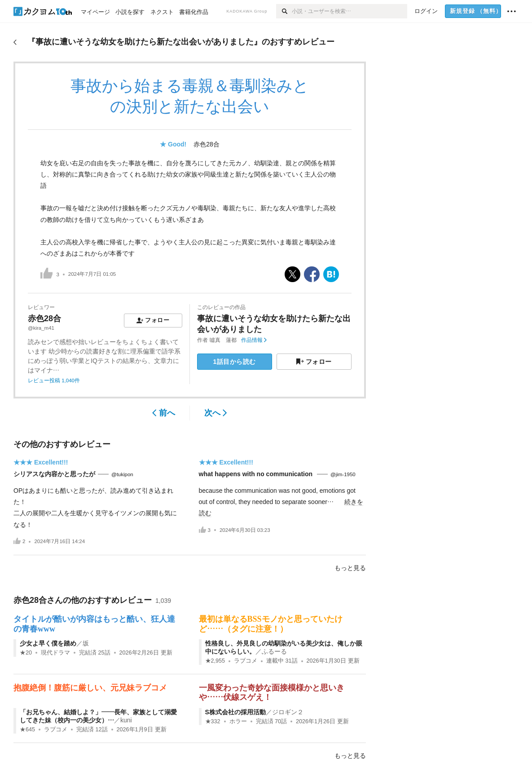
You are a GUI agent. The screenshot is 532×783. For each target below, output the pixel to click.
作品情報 (254, 340)
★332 (213, 721)
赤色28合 (207, 144)
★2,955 (215, 661)
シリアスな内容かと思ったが (54, 474)
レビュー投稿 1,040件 (54, 380)
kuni (126, 720)
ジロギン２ (288, 712)
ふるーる (274, 651)
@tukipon (122, 474)
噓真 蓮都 (223, 340)
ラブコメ (246, 661)
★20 (26, 653)
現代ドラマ (55, 653)
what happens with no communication (257, 474)
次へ (216, 413)
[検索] (284, 11)
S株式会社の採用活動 (235, 712)
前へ (164, 413)
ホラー (238, 721)
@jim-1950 (343, 474)
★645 (27, 730)
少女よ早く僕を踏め (48, 643)
